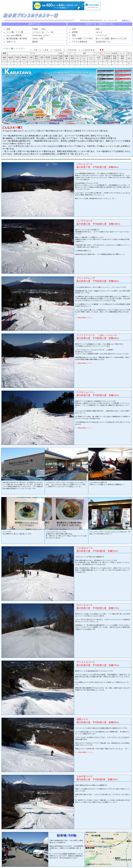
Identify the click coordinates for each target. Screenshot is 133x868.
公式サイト (126, 20)
